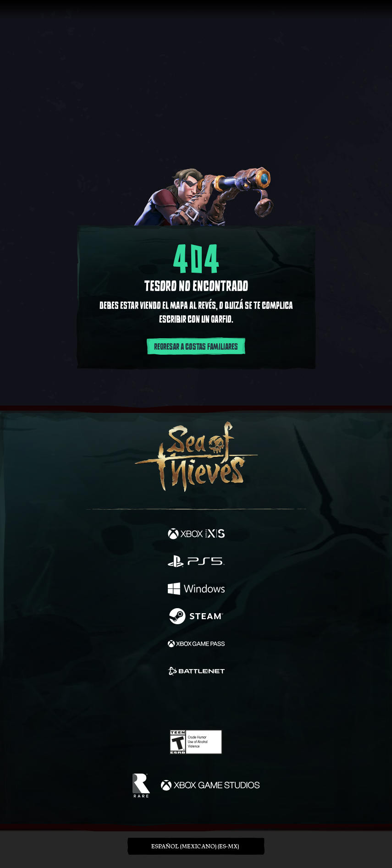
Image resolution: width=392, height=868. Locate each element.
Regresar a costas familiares (196, 347)
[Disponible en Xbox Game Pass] (196, 645)
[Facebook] (130, 703)
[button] (196, 846)
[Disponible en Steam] (196, 617)
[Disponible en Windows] (196, 590)
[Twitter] (148, 703)
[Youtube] (195, 703)
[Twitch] (168, 703)
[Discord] (222, 703)
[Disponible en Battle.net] (196, 672)
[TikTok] (241, 704)
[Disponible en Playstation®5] (196, 562)
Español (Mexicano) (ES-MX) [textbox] (195, 846)
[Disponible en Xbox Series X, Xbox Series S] (196, 535)
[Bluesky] (260, 704)
